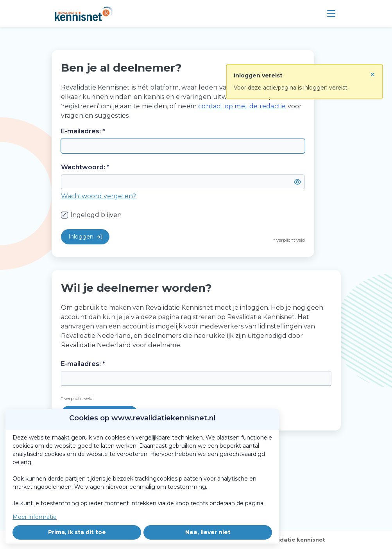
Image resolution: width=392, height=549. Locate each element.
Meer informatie (35, 517)
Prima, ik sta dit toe (77, 532)
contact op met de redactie (242, 106)
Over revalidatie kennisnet (287, 540)
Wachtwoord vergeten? (98, 196)
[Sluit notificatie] (373, 73)
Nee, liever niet (208, 532)
